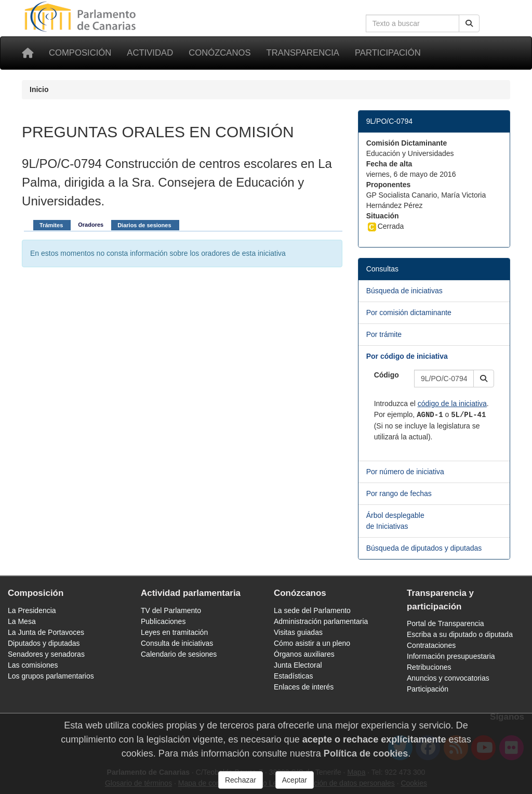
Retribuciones (429, 667)
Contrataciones (431, 645)
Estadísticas (293, 676)
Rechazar (241, 780)
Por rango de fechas (399, 493)
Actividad (150, 53)
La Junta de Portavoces (46, 632)
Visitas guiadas (298, 632)
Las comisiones (33, 665)
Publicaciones (163, 621)
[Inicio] (28, 53)
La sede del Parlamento (312, 610)
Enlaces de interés (304, 687)
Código (387, 375)
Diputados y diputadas (44, 643)
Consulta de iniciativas (177, 643)
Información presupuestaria (451, 656)
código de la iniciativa (452, 403)
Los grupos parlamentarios (51, 676)
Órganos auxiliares (304, 654)
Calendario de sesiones (179, 654)
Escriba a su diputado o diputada (460, 634)
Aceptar (295, 780)
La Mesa (22, 621)
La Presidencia (32, 610)
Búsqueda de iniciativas (404, 291)
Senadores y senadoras (46, 654)
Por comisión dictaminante (409, 313)
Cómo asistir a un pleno (312, 643)
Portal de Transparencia (445, 623)
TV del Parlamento (171, 610)
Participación (388, 53)
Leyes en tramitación (174, 632)
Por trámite (384, 334)
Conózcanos (220, 53)
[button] (484, 379)
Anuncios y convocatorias (448, 678)
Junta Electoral (298, 665)
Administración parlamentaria (321, 621)
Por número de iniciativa (405, 472)
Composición (80, 53)
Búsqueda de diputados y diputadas (424, 548)
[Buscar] (469, 23)
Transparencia (303, 53)
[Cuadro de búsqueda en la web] (413, 23)
